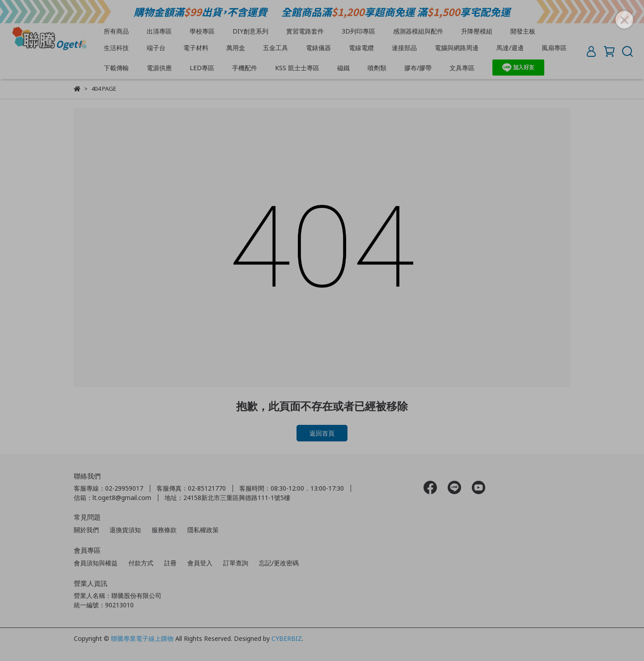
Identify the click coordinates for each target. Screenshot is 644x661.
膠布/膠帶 (418, 68)
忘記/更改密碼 (279, 563)
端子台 (156, 48)
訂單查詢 (236, 563)
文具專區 (462, 68)
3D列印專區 (358, 31)
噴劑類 (377, 68)
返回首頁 (322, 433)
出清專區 (159, 31)
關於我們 (86, 530)
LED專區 (202, 68)
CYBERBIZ (287, 638)
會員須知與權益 (96, 563)
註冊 (170, 563)
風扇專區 (554, 48)
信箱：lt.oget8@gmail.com (112, 498)
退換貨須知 (125, 530)
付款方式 (141, 563)
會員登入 (200, 563)
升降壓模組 (477, 31)
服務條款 (164, 530)
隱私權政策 (203, 530)
